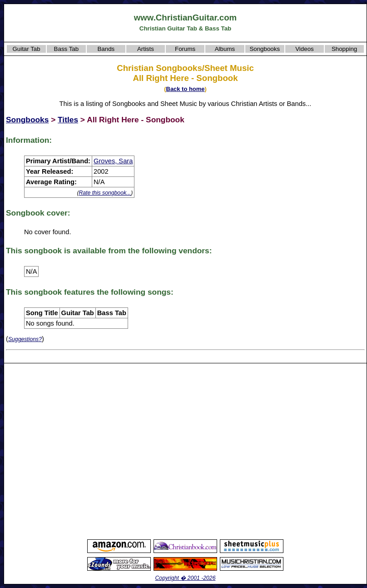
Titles (68, 120)
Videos (305, 49)
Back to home (186, 89)
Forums (185, 49)
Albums (225, 49)
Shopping (344, 49)
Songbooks (265, 49)
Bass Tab (67, 49)
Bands (106, 49)
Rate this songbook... (105, 193)
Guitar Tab (26, 49)
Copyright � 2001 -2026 (186, 578)
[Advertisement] (85, 451)
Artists (146, 49)
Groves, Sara (113, 161)
